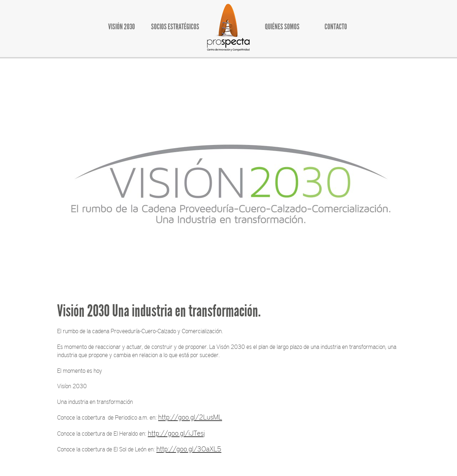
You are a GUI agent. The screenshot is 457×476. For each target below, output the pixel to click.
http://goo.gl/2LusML (190, 417)
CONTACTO (336, 27)
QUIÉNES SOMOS (282, 27)
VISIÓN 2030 (122, 27)
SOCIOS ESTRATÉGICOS (175, 27)
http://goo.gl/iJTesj (176, 433)
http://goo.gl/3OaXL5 (189, 449)
